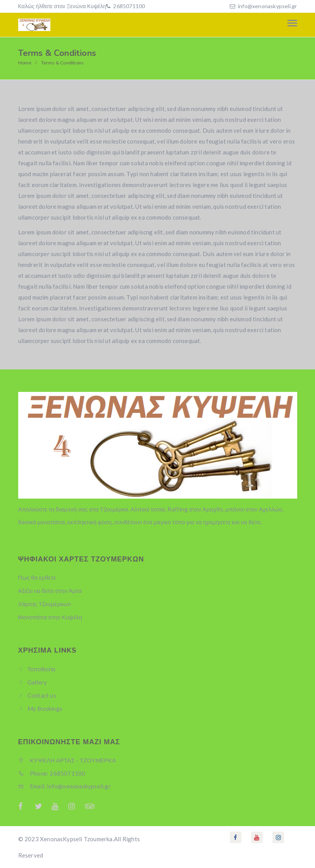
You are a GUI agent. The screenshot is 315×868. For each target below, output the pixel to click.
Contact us (42, 695)
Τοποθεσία (41, 669)
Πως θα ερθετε (37, 577)
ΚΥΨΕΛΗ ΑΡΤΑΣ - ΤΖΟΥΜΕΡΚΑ (67, 760)
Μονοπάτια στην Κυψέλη (50, 617)
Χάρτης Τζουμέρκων (45, 604)
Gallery (37, 682)
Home (25, 63)
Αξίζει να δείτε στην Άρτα (50, 591)
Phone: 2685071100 (52, 773)
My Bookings (45, 709)
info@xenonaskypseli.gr (267, 6)
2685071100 (128, 6)
